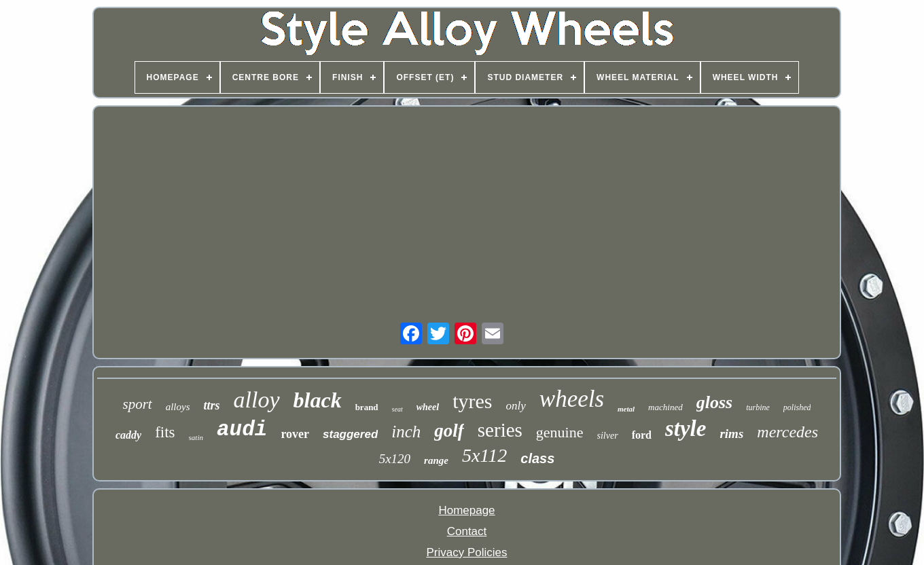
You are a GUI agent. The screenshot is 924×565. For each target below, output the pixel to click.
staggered (350, 434)
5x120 (395, 459)
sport (138, 404)
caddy (128, 435)
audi (242, 430)
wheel (428, 407)
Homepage (466, 510)
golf (449, 431)
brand (367, 407)
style (686, 429)
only (516, 406)
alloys (178, 407)
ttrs (212, 405)
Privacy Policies (466, 552)
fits (165, 432)
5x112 (484, 455)
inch (406, 432)
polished (797, 407)
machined (665, 407)
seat (397, 409)
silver (608, 436)
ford (642, 435)
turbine (758, 407)
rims (731, 434)
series (500, 430)
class (537, 458)
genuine (560, 432)
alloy (257, 400)
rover (295, 434)
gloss (714, 402)
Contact (467, 531)
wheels (572, 399)
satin (196, 437)
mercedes (787, 432)
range (436, 460)
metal (626, 409)
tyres (472, 401)
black (318, 400)
